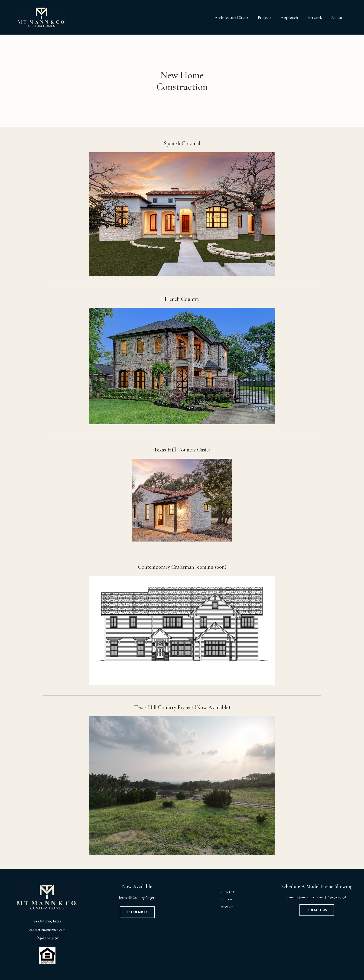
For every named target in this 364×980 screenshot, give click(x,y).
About (337, 17)
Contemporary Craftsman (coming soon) (182, 567)
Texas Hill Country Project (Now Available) (182, 707)
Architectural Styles (232, 17)
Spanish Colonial (182, 143)
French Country (182, 299)
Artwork (315, 17)
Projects (265, 17)
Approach (289, 17)
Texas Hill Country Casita (182, 450)
